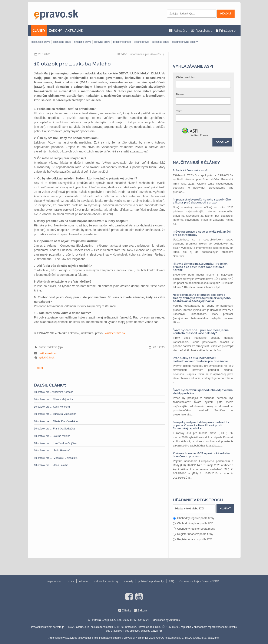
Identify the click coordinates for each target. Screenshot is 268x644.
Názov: (181, 94)
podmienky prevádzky (106, 581)
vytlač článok (46, 358)
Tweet (39, 368)
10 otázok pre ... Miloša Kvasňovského (56, 421)
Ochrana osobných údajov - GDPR (199, 581)
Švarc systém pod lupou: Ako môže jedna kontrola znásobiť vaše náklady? (201, 332)
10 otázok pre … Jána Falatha (51, 465)
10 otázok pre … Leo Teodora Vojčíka (55, 443)
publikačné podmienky (151, 581)
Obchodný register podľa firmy (193, 518)
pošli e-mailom (47, 353)
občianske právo (41, 42)
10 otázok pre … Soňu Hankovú (52, 451)
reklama (84, 581)
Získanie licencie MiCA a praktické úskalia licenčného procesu (201, 455)
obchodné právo (62, 42)
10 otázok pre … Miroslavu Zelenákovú (56, 458)
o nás (71, 581)
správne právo (102, 42)
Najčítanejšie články (196, 162)
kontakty (128, 581)
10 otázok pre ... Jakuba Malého (52, 436)
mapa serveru (54, 581)
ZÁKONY (55, 31)
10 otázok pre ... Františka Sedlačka (54, 429)
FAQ (172, 581)
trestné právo (141, 42)
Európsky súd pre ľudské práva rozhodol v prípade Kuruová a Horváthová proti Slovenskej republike (201, 425)
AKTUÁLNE (74, 31)
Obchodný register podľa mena (194, 529)
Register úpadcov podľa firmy (193, 534)
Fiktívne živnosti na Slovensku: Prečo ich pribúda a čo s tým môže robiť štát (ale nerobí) (200, 267)
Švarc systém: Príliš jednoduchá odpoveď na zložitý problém (203, 392)
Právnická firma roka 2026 (190, 170)
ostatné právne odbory (185, 42)
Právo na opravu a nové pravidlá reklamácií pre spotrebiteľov (202, 233)
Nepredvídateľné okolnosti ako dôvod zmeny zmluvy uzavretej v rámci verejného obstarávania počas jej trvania (202, 298)
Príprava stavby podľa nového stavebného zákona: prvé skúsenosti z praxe (202, 201)
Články (126, 610)
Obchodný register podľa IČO (193, 523)
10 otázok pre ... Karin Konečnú (52, 407)
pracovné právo (122, 42)
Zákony (143, 610)
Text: (179, 111)
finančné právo (83, 42)
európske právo (161, 42)
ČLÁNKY (39, 31)
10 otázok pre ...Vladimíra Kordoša (54, 392)
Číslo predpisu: (186, 77)
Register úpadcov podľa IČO (192, 539)
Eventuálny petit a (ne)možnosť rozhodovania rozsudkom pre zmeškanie (200, 359)
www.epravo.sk (115, 333)
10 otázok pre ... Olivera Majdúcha (54, 399)
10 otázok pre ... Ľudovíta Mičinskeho (55, 414)
